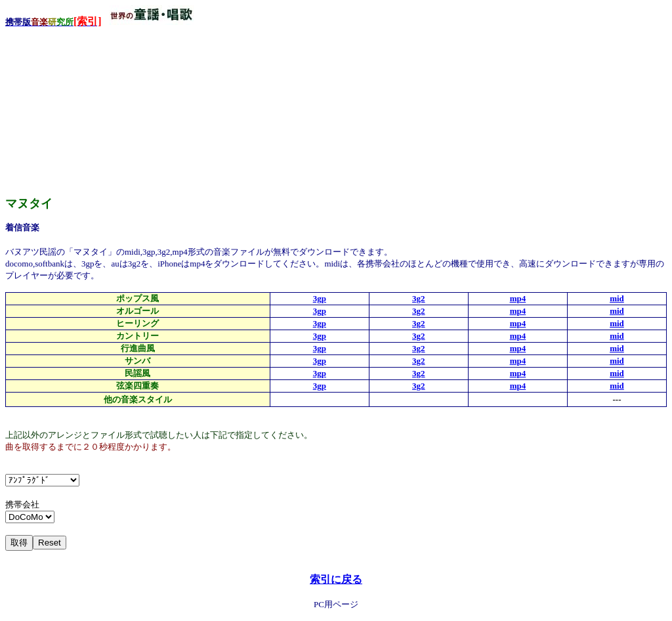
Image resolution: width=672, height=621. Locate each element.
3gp (320, 298)
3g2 (419, 298)
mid (617, 298)
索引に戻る (336, 579)
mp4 (518, 298)
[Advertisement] (104, 111)
